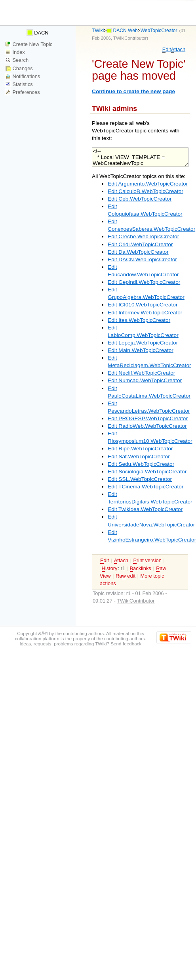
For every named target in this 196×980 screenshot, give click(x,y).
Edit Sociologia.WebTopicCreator (147, 472)
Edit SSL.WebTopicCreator (140, 479)
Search (17, 60)
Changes (19, 68)
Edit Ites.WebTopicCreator (139, 320)
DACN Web (126, 31)
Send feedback (126, 644)
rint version (147, 561)
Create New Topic (29, 44)
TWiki (98, 31)
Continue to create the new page (133, 91)
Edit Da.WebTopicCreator (138, 252)
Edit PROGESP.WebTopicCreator (148, 418)
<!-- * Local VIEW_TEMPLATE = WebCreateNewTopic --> (140, 157)
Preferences (22, 92)
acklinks (141, 568)
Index (15, 52)
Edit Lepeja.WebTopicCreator (143, 343)
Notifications (22, 76)
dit (167, 50)
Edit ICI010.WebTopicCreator (143, 305)
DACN (38, 33)
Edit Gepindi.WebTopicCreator (144, 282)
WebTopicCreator (159, 31)
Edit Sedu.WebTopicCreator (141, 464)
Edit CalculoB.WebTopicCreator (146, 191)
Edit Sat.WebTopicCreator (139, 457)
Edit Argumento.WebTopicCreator (148, 184)
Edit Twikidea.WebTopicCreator (145, 509)
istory (110, 568)
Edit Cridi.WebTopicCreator (140, 244)
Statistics (19, 84)
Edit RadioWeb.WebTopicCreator (147, 426)
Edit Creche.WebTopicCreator (143, 236)
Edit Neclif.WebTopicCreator (141, 373)
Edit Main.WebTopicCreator (141, 350)
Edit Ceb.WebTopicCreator (140, 199)
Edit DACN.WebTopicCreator (142, 259)
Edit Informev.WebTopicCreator (145, 313)
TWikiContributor (130, 38)
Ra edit (126, 576)
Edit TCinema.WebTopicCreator (146, 487)
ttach (178, 50)
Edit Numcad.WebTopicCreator (145, 380)
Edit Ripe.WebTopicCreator (140, 449)
